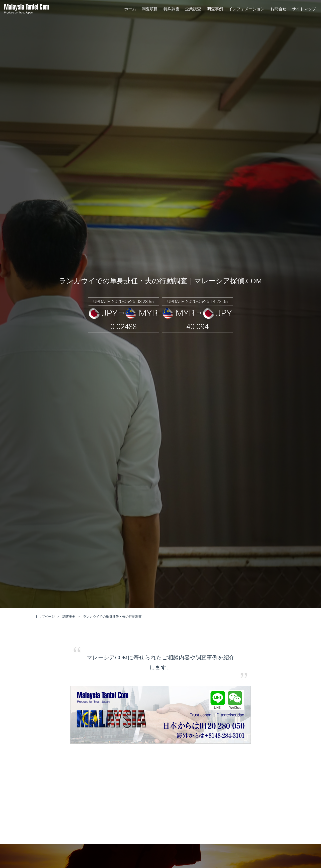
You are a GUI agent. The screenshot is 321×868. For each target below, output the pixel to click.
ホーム (130, 10)
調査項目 (150, 10)
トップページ (45, 617)
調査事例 (215, 10)
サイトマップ (304, 10)
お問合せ (278, 10)
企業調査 (193, 10)
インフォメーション (247, 10)
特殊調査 (172, 10)
